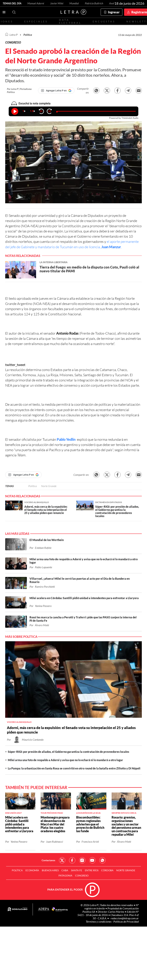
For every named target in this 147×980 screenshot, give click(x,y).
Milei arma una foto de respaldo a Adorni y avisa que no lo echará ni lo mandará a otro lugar (65, 760)
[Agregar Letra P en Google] (56, 91)
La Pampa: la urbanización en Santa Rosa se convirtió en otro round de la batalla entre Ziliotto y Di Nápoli (74, 768)
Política (28, 35)
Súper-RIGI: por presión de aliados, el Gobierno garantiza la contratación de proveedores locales (68, 752)
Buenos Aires (50, 870)
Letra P (14, 35)
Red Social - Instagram (82, 860)
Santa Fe (77, 870)
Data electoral (70, 21)
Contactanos (48, 860)
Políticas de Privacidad (126, 921)
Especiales (36, 21)
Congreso (82, 875)
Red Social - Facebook (72, 860)
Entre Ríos (92, 870)
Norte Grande (49, 486)
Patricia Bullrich (94, 3)
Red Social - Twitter (62, 860)
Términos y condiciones (99, 921)
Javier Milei (57, 3)
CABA (65, 870)
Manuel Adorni (36, 3)
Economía (32, 870)
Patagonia (65, 875)
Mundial (74, 3)
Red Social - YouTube (92, 860)
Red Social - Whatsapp (102, 860)
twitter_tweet (15, 365)
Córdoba (107, 870)
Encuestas (104, 21)
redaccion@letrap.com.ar (125, 918)
